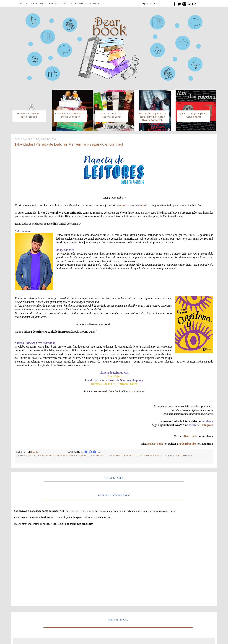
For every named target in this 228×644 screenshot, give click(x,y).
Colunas (94, 3)
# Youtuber (185, 456)
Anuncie (67, 3)
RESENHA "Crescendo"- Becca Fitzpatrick (29, 115)
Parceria (54, 3)
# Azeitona (30, 456)
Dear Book (190, 436)
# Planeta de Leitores (164, 456)
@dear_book (155, 444)
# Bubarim (67, 456)
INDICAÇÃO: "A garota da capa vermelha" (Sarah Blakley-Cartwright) (152, 117)
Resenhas (80, 3)
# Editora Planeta (112, 456)
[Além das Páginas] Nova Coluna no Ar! (194, 115)
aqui (122, 205)
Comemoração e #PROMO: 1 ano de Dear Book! (70, 115)
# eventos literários (137, 456)
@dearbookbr (187, 444)
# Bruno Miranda (49, 456)
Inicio (24, 3)
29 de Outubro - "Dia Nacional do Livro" (111, 115)
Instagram (207, 425)
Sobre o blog (38, 3)
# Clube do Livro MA (87, 456)
